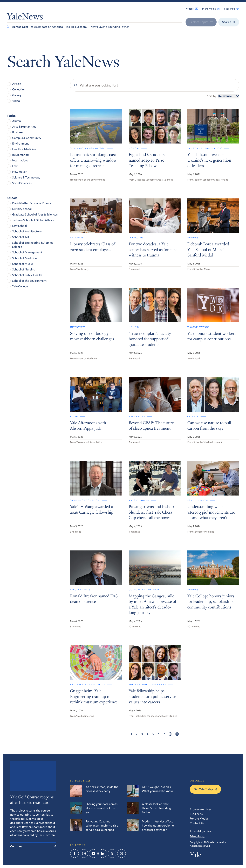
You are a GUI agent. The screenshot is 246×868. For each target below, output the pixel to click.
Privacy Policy (197, 836)
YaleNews (25, 17)
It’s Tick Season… (77, 27)
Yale (195, 856)
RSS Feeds (196, 814)
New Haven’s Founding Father (110, 27)
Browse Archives (201, 809)
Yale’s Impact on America (47, 27)
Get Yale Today (205, 789)
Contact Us (197, 823)
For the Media (199, 818)
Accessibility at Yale (201, 831)
